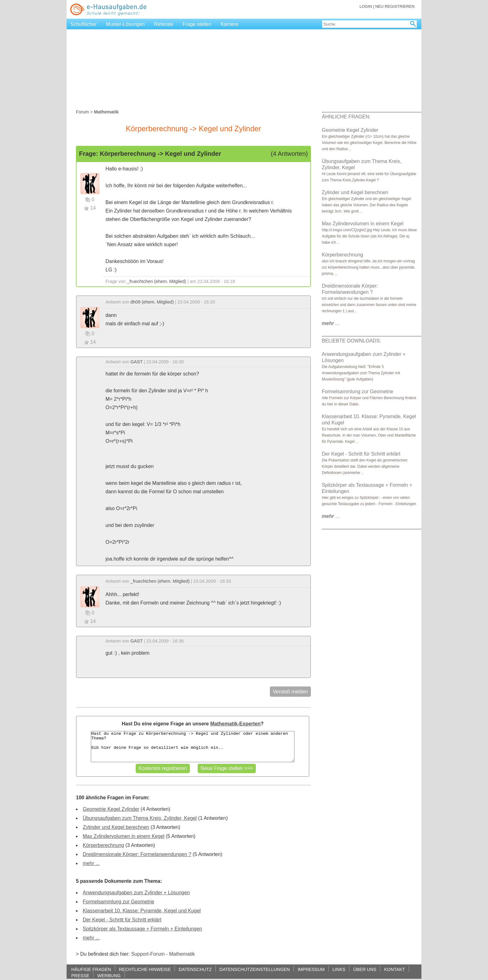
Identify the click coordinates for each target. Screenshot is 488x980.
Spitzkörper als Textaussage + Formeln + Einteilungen (142, 929)
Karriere (230, 24)
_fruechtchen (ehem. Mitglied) (157, 281)
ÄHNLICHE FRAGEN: (346, 117)
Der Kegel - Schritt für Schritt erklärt (122, 920)
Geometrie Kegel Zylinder (111, 809)
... (331, 323)
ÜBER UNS (365, 969)
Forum (82, 112)
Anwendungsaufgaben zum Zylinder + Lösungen (136, 893)
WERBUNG (109, 975)
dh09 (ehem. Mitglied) (152, 302)
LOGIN (366, 6)
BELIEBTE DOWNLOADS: (351, 341)
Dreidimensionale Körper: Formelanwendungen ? (137, 854)
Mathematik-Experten (235, 724)
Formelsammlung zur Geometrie (118, 902)
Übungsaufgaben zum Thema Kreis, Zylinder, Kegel (140, 818)
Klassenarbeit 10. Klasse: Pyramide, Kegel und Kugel (142, 911)
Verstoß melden (290, 692)
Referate (164, 24)
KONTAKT (394, 969)
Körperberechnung (103, 845)
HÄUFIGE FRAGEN (91, 969)
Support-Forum (148, 954)
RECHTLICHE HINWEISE (145, 969)
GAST (136, 362)
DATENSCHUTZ (195, 969)
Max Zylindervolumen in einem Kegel (124, 836)
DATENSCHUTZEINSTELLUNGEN (255, 969)
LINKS (339, 969)
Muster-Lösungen (126, 24)
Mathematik (182, 954)
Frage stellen (197, 24)
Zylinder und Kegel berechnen (116, 827)
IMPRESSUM (311, 969)
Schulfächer (84, 24)
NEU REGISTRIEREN (395, 6)
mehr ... (91, 863)
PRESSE (80, 975)
